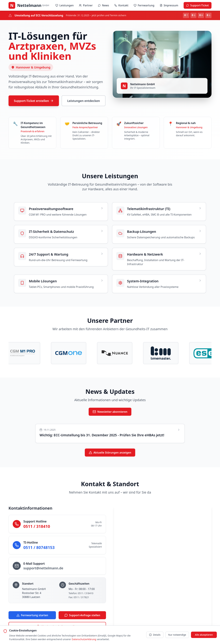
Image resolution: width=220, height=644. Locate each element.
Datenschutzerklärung (84, 639)
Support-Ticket (198, 5)
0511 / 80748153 (39, 547)
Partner (86, 5)
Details (155, 635)
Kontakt (121, 5)
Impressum (169, 5)
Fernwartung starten (32, 615)
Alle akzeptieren (204, 635)
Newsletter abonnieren (110, 412)
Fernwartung (144, 5)
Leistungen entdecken (84, 101)
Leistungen (65, 5)
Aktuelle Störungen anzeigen (110, 453)
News (103, 5)
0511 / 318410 (37, 526)
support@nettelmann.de (43, 568)
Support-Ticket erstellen (34, 101)
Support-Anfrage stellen (82, 615)
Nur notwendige (177, 635)
